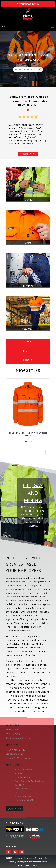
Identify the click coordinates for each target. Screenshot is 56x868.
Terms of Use (20, 788)
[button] (42, 452)
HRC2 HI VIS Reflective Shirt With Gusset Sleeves (28, 434)
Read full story (28, 154)
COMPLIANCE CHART (23, 799)
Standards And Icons (23, 796)
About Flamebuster (22, 770)
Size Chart (18, 785)
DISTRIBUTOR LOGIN (28, 4)
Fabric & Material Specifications (27, 781)
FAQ (16, 792)
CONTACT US (14, 808)
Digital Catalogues (22, 777)
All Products (19, 773)
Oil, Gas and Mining (33, 494)
